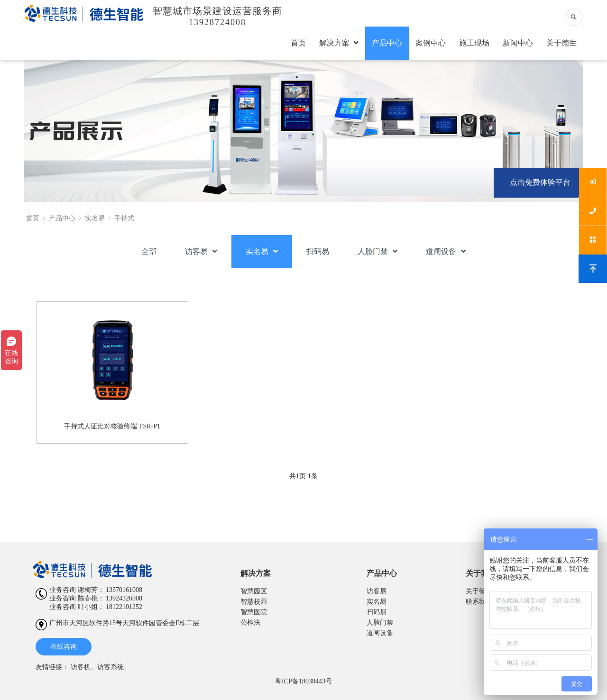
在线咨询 (64, 647)
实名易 (95, 218)
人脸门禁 (377, 251)
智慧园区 (254, 591)
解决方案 (339, 43)
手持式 (124, 218)
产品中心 (387, 43)
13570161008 (124, 590)
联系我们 (479, 602)
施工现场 (474, 43)
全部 (149, 251)
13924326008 (124, 598)
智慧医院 (254, 612)
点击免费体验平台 (540, 182)
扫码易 (318, 251)
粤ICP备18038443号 (303, 681)
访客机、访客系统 (97, 667)
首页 (298, 43)
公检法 (250, 623)
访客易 (201, 251)
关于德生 (561, 43)
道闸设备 (446, 251)
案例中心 (431, 43)
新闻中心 (518, 43)
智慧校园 (254, 602)
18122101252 (124, 607)
